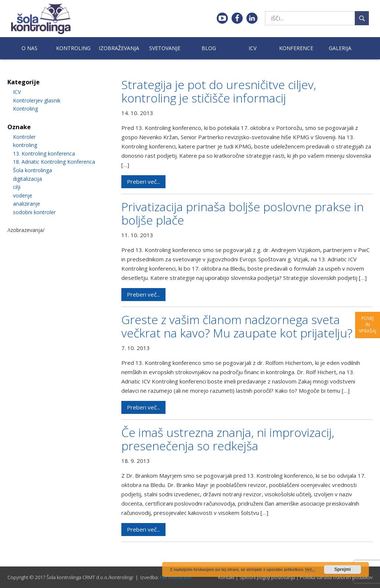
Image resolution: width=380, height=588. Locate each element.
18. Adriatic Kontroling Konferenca (54, 162)
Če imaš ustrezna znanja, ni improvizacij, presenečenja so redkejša (228, 439)
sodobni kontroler (34, 212)
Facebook (237, 18)
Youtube (222, 18)
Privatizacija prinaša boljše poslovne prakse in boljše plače (243, 213)
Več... (310, 569)
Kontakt (226, 577)
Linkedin (252, 18)
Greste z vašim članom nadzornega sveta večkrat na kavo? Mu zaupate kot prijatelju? (237, 326)
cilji (17, 187)
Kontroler (24, 137)
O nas (30, 48)
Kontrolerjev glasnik (37, 100)
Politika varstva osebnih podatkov (336, 577)
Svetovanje (165, 48)
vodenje (23, 195)
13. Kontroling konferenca (44, 153)
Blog (209, 48)
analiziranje (27, 204)
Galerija (340, 48)
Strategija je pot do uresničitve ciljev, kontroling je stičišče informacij (219, 91)
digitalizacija (27, 179)
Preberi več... (143, 182)
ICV (253, 48)
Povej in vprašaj (368, 325)
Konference (296, 48)
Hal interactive (176, 577)
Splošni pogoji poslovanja (267, 577)
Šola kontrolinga (32, 170)
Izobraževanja (119, 48)
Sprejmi (343, 569)
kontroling (25, 145)
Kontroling (73, 48)
